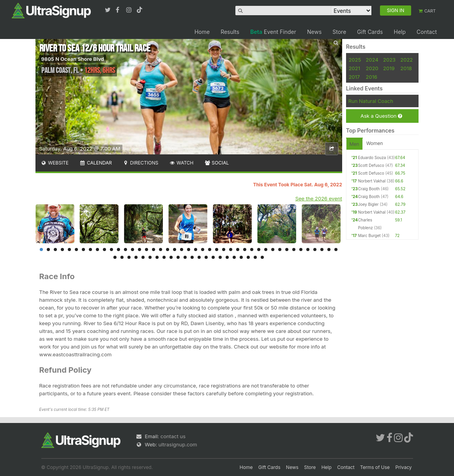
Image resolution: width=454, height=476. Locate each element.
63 (248, 257)
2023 (389, 60)
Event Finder (273, 32)
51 (164, 257)
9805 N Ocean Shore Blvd (73, 59)
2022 (406, 60)
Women (375, 143)
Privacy (404, 467)
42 (329, 250)
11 (111, 250)
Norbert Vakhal (372, 181)
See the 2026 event (319, 198)
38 (301, 250)
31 (252, 250)
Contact (427, 32)
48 (143, 257)
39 (308, 250)
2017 (354, 77)
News (314, 32)
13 (125, 250)
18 (161, 250)
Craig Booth (369, 189)
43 (336, 250)
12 (118, 250)
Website (55, 163)
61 (234, 257)
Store (339, 32)
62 (241, 257)
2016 (372, 77)
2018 (406, 68)
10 (104, 250)
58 (213, 257)
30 (245, 250)
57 (206, 257)
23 (196, 250)
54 (185, 257)
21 (182, 250)
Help (400, 32)
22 (189, 250)
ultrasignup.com (178, 444)
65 (262, 257)
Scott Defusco (371, 165)
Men (354, 144)
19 (168, 250)
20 (175, 250)
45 (122, 257)
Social (217, 163)
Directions (140, 163)
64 (255, 257)
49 (150, 257)
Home (202, 32)
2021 (354, 68)
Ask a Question (381, 116)
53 (178, 257)
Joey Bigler (368, 204)
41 (322, 250)
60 (227, 257)
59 (220, 257)
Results (230, 32)
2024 (372, 60)
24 (203, 250)
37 (294, 250)
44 (115, 257)
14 (132, 250)
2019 (389, 68)
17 (154, 250)
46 (129, 257)
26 (217, 250)
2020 (372, 68)
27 (224, 250)
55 (192, 257)
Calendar (96, 163)
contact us (173, 436)
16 (147, 250)
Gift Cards (370, 32)
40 (315, 250)
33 (266, 250)
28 (231, 250)
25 (210, 250)
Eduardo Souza (372, 157)
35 (280, 250)
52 (171, 257)
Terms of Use (375, 467)
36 (287, 250)
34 (273, 250)
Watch (181, 163)
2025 (355, 60)
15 (140, 250)
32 (259, 250)
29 (238, 250)
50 (157, 257)
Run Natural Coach (371, 101)
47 (136, 257)
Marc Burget (369, 235)
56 (199, 257)
